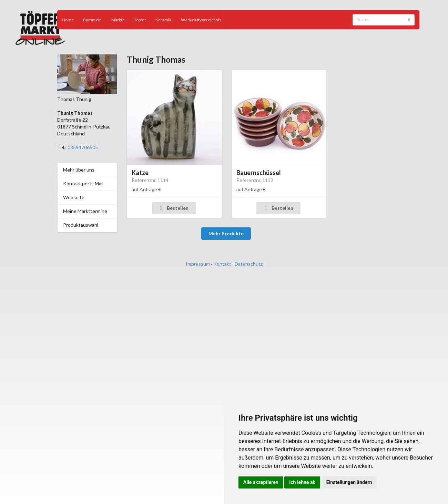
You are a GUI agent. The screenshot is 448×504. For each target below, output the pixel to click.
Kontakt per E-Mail (83, 183)
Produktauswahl (81, 225)
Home (68, 20)
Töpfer (140, 20)
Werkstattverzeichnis (201, 20)
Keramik (163, 20)
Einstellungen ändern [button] (349, 482)
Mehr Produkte (226, 233)
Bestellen (174, 208)
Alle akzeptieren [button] (261, 482)
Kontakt (222, 264)
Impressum (198, 264)
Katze (140, 173)
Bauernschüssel (259, 173)
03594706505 (83, 147)
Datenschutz (249, 264)
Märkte (118, 20)
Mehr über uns (79, 170)
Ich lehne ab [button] (302, 482)
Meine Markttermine (85, 211)
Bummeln (92, 20)
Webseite (74, 197)
